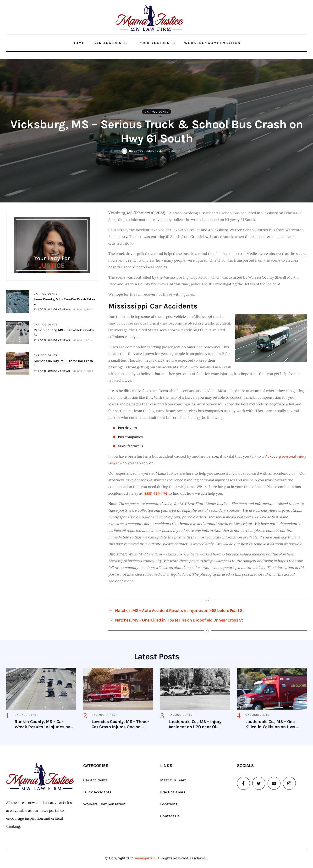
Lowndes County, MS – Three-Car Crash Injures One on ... (120, 724)
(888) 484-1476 (155, 493)
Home (79, 43)
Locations (169, 804)
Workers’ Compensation (212, 43)
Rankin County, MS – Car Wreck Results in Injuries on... (44, 724)
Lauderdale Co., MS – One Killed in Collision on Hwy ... (272, 724)
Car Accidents (110, 43)
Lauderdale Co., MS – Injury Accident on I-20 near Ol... (195, 724)
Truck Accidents (156, 43)
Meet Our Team (173, 780)
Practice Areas (173, 792)
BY (52, 309)
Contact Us (170, 816)
